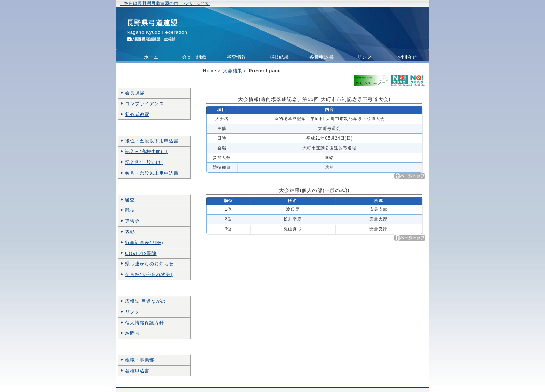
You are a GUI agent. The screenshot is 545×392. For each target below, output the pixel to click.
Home (210, 71)
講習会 (132, 221)
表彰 (130, 232)
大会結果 (233, 71)
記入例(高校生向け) (147, 152)
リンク (364, 57)
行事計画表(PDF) (144, 243)
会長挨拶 (135, 93)
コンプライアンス (151, 71)
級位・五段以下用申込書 (152, 141)
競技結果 (279, 57)
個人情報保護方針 (145, 323)
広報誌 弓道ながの (145, 301)
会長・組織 (194, 57)
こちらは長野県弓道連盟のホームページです (165, 3)
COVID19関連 (141, 253)
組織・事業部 (140, 360)
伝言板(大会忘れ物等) (149, 274)
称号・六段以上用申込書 (152, 173)
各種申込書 (322, 57)
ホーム (151, 57)
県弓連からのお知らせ (149, 264)
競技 (130, 210)
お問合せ (407, 57)
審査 (130, 200)
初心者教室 (137, 114)
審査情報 (236, 57)
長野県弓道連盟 (152, 23)
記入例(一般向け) (144, 162)
